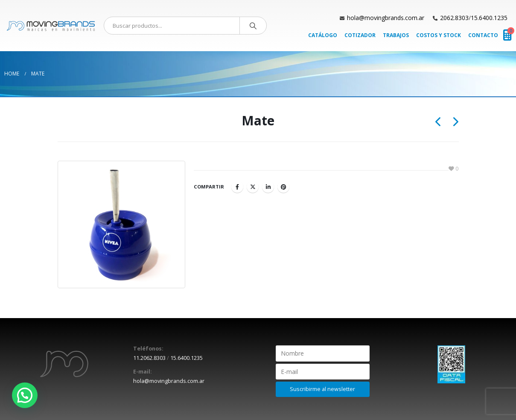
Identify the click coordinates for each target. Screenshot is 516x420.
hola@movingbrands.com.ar (386, 18)
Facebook (237, 187)
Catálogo (323, 35)
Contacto (483, 35)
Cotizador (360, 35)
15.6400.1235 (489, 18)
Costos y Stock (439, 35)
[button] (25, 395)
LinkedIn (268, 187)
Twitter (253, 187)
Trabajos (396, 35)
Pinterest (283, 187)
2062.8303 (454, 18)
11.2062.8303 (149, 358)
